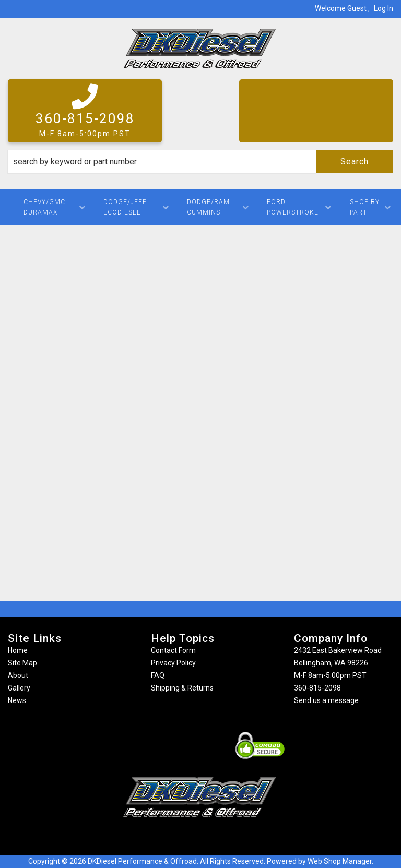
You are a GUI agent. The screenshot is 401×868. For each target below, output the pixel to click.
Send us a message (326, 700)
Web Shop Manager (340, 861)
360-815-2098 (317, 688)
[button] (200, 162)
